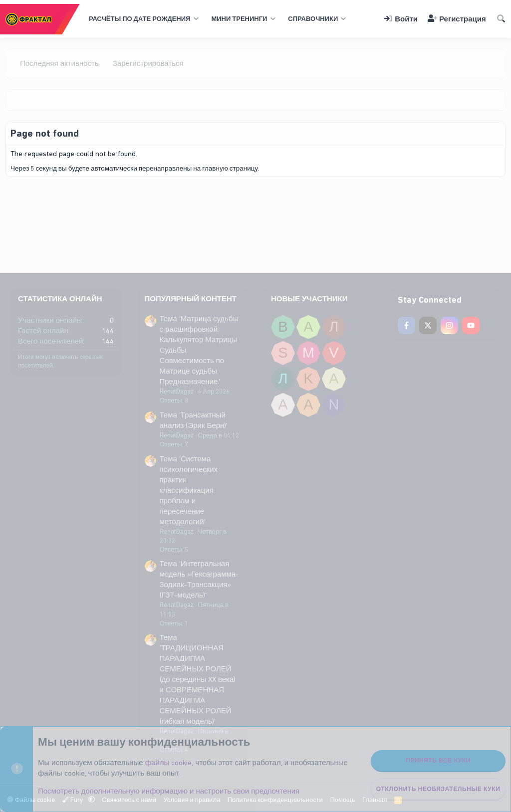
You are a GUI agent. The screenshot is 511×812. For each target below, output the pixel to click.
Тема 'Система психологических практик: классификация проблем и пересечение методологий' (189, 490)
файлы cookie (169, 763)
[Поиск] (501, 19)
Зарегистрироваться (148, 63)
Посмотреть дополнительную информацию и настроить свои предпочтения (169, 791)
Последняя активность (59, 63)
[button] (142, 19)
